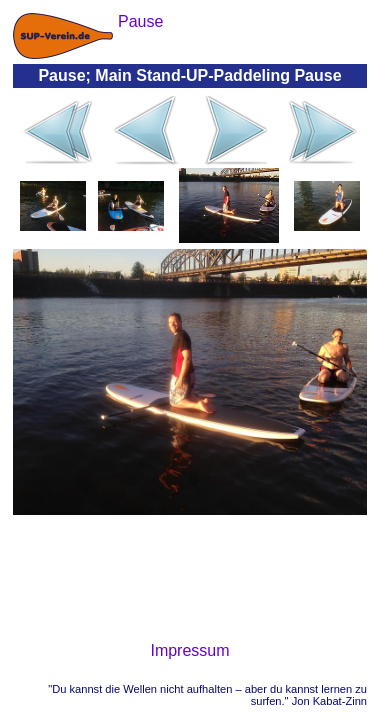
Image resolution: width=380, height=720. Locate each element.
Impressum (189, 650)
